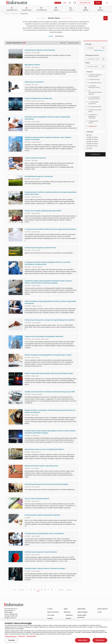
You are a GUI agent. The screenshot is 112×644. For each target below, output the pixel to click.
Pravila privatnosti (11, 636)
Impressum (22, 636)
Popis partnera (31, 636)
